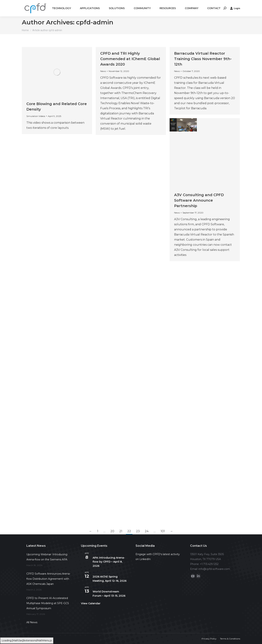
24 (147, 531)
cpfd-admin (95, 22)
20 (112, 531)
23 (138, 531)
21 (121, 531)
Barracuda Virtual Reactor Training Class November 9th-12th (203, 59)
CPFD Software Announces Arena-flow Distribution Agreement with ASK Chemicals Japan (48, 579)
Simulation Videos (36, 116)
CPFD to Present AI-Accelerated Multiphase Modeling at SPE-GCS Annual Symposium (48, 603)
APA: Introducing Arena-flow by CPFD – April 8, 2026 (109, 562)
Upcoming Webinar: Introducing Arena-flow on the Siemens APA (47, 557)
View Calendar (91, 603)
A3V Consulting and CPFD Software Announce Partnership (199, 200)
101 (163, 531)
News (103, 71)
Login (235, 8)
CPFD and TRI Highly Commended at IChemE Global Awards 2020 (130, 59)
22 (129, 531)
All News (32, 622)
